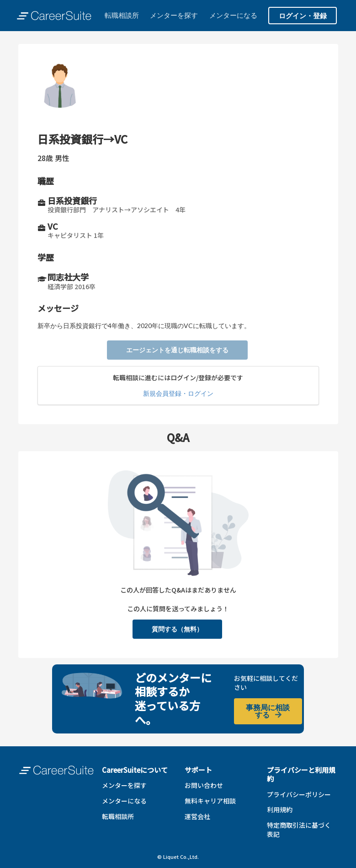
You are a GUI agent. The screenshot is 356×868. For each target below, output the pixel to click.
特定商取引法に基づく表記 (299, 830)
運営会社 (197, 816)
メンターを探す (174, 15)
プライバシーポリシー (299, 794)
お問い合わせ (204, 785)
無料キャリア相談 (210, 801)
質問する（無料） (177, 629)
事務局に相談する (268, 711)
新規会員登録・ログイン (178, 393)
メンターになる (233, 15)
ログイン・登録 (303, 16)
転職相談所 (122, 15)
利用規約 (280, 809)
